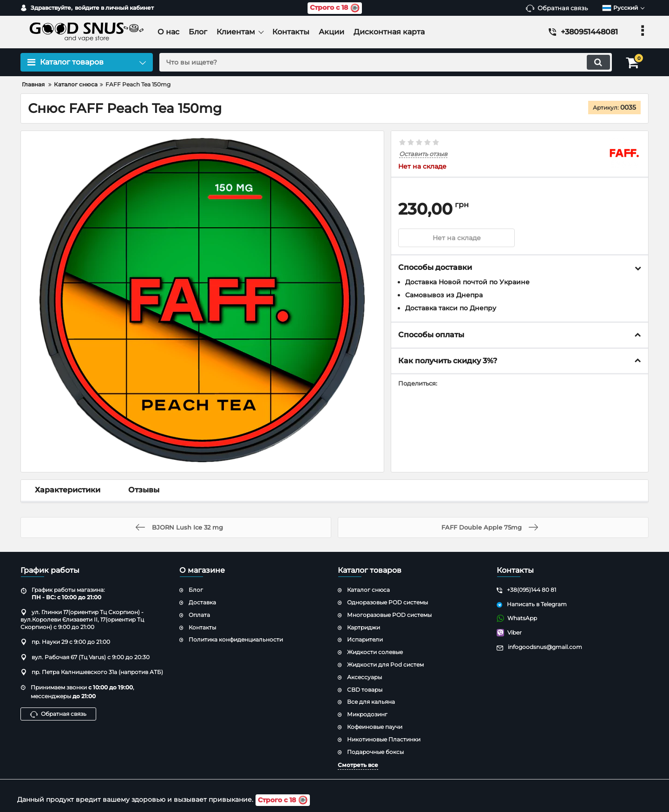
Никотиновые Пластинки (384, 739)
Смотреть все (358, 765)
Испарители (365, 639)
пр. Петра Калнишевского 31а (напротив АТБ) (92, 672)
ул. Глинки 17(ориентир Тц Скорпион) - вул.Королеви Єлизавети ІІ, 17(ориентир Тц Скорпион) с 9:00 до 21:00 (82, 619)
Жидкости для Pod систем (385, 665)
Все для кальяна (371, 702)
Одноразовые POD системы (387, 602)
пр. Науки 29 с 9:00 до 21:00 (65, 642)
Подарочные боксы (375, 752)
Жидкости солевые (375, 652)
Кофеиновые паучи (375, 727)
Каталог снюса (368, 590)
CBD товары (365, 690)
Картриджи (364, 627)
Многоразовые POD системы (389, 615)
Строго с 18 (335, 8)
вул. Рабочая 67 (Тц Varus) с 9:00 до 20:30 (85, 657)
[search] (384, 62)
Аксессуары (364, 677)
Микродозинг (367, 714)
